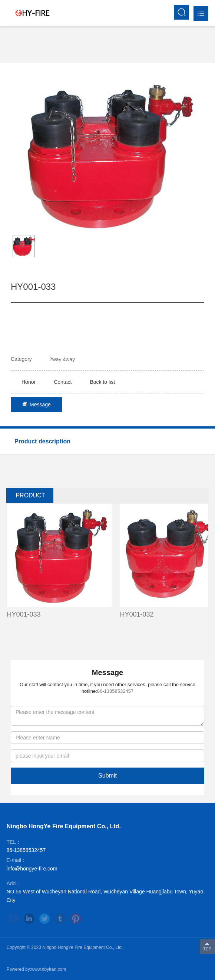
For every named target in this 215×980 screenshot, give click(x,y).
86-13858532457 (115, 691)
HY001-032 (137, 614)
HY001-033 (24, 614)
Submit (107, 776)
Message (36, 405)
